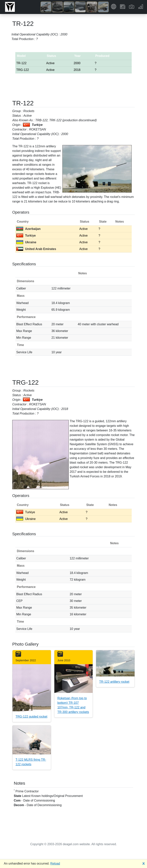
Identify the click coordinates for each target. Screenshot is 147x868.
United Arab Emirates (36, 249)
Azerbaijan (28, 229)
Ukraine (26, 242)
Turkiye (26, 236)
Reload (55, 863)
